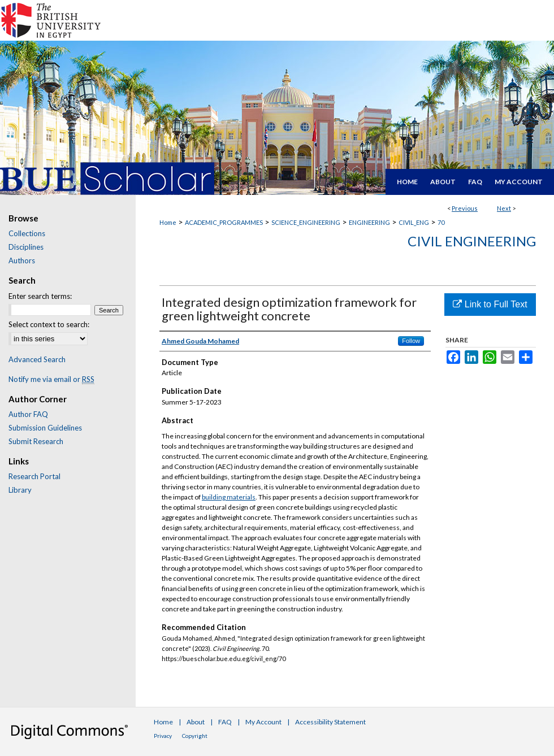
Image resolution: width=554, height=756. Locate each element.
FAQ (225, 722)
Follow (411, 341)
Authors (22, 260)
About (196, 722)
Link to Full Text (490, 304)
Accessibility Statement (330, 722)
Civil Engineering (472, 241)
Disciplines (26, 247)
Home (168, 222)
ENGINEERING (369, 222)
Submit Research (36, 441)
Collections (27, 233)
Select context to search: (49, 324)
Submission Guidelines (45, 428)
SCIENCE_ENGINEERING (306, 222)
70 (441, 222)
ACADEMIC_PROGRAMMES (224, 222)
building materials (229, 497)
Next (504, 208)
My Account (263, 722)
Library (20, 490)
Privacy (163, 736)
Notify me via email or (51, 379)
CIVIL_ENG (414, 222)
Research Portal (34, 476)
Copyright (195, 736)
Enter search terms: (40, 296)
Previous (465, 208)
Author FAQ (28, 414)
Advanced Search (37, 359)
